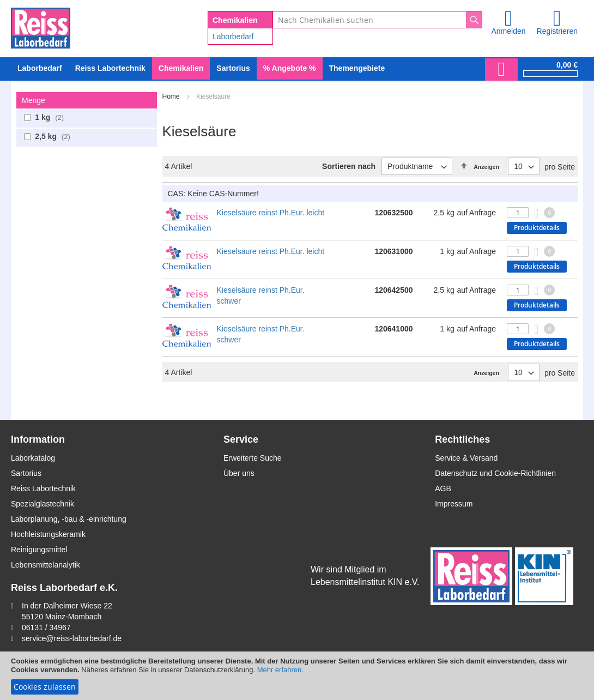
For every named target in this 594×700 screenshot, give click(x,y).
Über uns (239, 473)
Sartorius (26, 473)
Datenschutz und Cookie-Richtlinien (495, 473)
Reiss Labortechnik (43, 488)
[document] (297, 676)
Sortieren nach (349, 166)
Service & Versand (466, 458)
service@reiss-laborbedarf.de (72, 638)
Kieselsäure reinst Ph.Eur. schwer (261, 295)
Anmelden (508, 31)
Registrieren (557, 31)
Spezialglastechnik (43, 504)
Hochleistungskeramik (48, 534)
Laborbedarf (233, 37)
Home (172, 96)
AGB (443, 488)
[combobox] (377, 20)
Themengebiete (357, 68)
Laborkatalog (33, 458)
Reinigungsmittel (39, 550)
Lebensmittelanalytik (46, 565)
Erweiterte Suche (253, 458)
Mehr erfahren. (280, 670)
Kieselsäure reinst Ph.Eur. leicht (271, 213)
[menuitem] (40, 68)
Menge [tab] (34, 100)
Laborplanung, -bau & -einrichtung (69, 519)
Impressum (454, 504)
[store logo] (41, 26)
